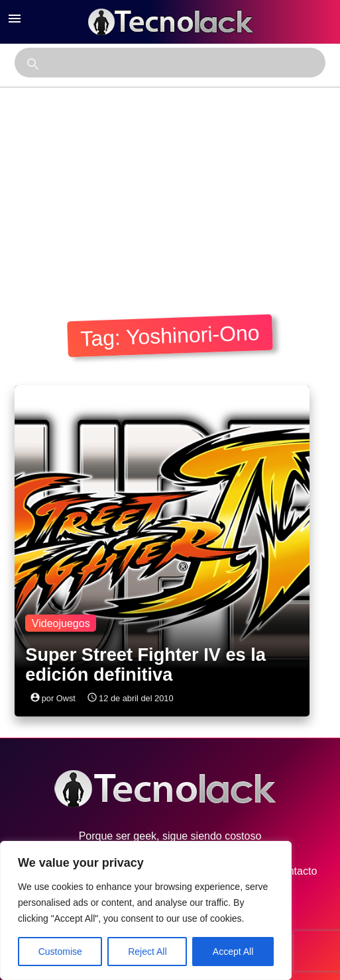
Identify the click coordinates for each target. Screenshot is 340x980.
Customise (60, 952)
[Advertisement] (170, 187)
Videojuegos (61, 623)
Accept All (233, 952)
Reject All (147, 952)
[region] (146, 910)
